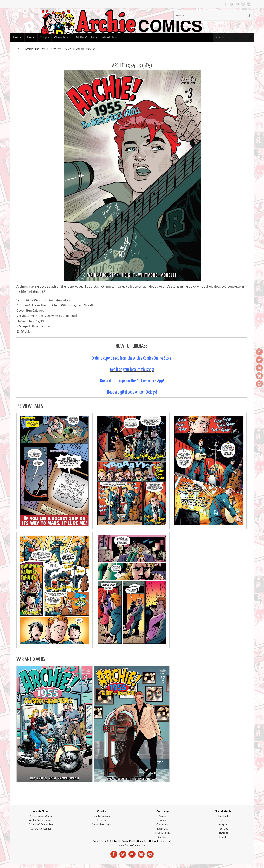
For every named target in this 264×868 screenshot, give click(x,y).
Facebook (223, 816)
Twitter (223, 820)
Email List (162, 829)
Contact (162, 837)
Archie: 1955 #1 (35, 49)
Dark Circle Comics (41, 829)
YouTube (223, 829)
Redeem (102, 820)
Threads (223, 833)
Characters (162, 824)
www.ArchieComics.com (132, 845)
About (163, 816)
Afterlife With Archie (41, 824)
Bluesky (223, 837)
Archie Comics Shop (41, 816)
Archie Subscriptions (41, 820)
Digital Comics (102, 816)
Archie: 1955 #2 (61, 49)
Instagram (223, 824)
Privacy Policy (163, 833)
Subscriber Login (102, 824)
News (163, 820)
